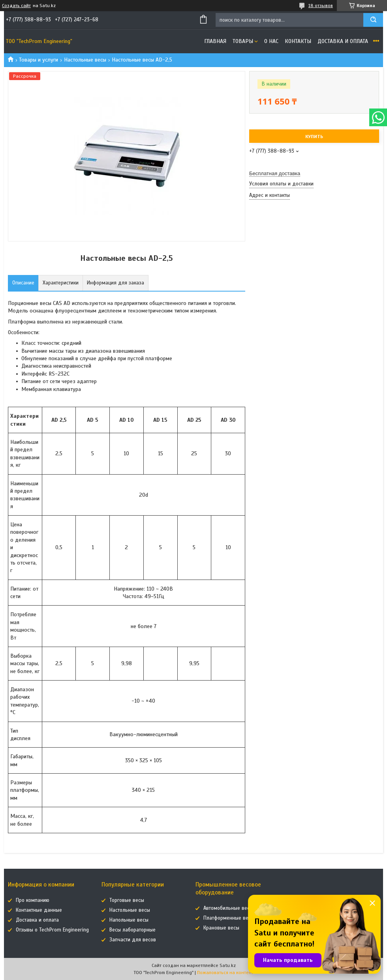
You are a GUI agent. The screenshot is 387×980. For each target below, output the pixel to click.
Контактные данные (39, 910)
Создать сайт (16, 6)
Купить (314, 137)
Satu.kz (228, 965)
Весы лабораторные (132, 930)
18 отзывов (321, 6)
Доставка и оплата (343, 41)
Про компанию (33, 900)
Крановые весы (221, 928)
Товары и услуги (39, 60)
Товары (243, 41)
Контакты (298, 41)
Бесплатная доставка (275, 173)
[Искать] (373, 20)
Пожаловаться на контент (225, 973)
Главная (215, 41)
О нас (271, 41)
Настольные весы (85, 60)
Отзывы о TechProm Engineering (52, 930)
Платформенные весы (229, 918)
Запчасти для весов (133, 940)
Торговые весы (127, 900)
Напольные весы (129, 920)
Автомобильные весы (228, 908)
